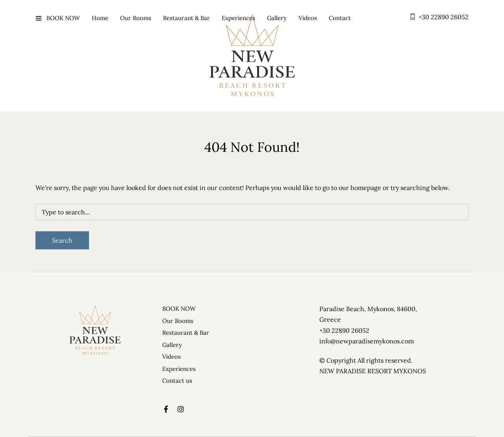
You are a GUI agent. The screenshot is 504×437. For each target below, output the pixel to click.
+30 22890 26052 (444, 17)
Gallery (277, 18)
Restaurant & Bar (186, 18)
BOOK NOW (63, 18)
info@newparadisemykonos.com (367, 341)
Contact (340, 18)
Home (100, 18)
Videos (308, 18)
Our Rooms (136, 18)
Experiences (238, 18)
